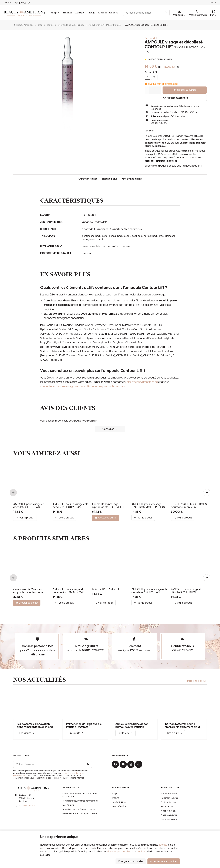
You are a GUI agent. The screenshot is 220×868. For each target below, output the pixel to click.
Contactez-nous (169, 819)
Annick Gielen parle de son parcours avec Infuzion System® (132, 726)
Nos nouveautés (169, 815)
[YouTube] (123, 764)
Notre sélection (119, 806)
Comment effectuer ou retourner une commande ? (80, 795)
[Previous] (13, 493)
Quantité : (151, 72)
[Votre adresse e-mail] (53, 764)
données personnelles (119, 852)
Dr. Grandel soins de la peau (71, 25)
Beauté (50, 25)
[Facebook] (115, 764)
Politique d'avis (168, 807)
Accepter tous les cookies (164, 861)
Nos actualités (40, 680)
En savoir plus (110, 179)
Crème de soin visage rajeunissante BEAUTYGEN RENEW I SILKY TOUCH (108, 506)
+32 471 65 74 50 (159, 123)
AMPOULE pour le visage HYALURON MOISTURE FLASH (149, 506)
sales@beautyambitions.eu (141, 382)
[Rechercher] (166, 13)
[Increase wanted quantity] (159, 90)
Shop (40, 25)
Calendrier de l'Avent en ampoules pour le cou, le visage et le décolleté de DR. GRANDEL (30, 591)
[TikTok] (139, 764)
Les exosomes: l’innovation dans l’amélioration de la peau (36, 726)
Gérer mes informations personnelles (80, 814)
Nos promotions (169, 811)
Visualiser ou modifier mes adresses (79, 809)
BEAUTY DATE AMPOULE (106, 589)
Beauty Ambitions (23, 25)
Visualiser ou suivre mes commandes (80, 801)
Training (116, 798)
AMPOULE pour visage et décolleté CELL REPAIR (28, 506)
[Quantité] (153, 90)
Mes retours (68, 805)
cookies (163, 845)
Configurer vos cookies (131, 861)
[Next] (207, 493)
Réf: (146, 131)
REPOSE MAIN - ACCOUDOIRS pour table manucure (189, 506)
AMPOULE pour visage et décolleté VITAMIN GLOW (68, 591)
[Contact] (7, 3)
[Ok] (88, 764)
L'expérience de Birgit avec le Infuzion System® (84, 726)
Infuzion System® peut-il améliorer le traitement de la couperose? (182, 726)
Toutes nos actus (196, 681)
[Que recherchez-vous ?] (146, 13)
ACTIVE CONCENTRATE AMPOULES (105, 25)
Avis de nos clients (132, 179)
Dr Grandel (151, 38)
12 (154, 77)
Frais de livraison (169, 802)
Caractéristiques (88, 179)
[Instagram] (131, 764)
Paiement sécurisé (170, 798)
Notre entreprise (169, 794)
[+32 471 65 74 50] (23, 3)
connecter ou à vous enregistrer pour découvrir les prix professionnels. (83, 386)
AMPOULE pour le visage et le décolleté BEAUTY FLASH (71, 506)
